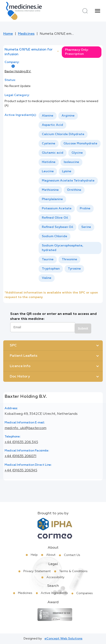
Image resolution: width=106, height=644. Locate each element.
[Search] (85, 11)
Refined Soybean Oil (57, 227)
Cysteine (49, 144)
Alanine (48, 116)
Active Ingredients (54, 593)
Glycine (77, 153)
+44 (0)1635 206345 (21, 470)
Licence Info (20, 366)
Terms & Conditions (73, 571)
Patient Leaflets (24, 356)
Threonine (69, 259)
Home (8, 34)
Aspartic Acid (52, 125)
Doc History (20, 377)
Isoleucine (71, 162)
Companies (85, 593)
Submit (83, 328)
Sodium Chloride (55, 236)
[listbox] (70, 197)
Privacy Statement (37, 571)
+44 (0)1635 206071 (20, 456)
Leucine (48, 171)
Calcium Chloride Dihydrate (63, 134)
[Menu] (98, 11)
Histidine (49, 162)
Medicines (26, 34)
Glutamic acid (53, 153)
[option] (48, 116)
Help (34, 555)
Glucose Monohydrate (80, 144)
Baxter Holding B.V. (18, 72)
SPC (13, 346)
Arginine (68, 116)
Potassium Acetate (57, 208)
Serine (86, 227)
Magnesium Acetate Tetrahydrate (68, 181)
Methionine (50, 190)
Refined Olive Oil (55, 218)
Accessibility (55, 577)
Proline (85, 208)
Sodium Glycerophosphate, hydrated (63, 248)
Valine (47, 278)
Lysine (67, 171)
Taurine (48, 259)
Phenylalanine (52, 199)
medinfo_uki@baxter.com (25, 428)
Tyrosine (74, 269)
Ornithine (74, 190)
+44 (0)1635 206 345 (21, 442)
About (51, 555)
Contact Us (72, 555)
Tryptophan (51, 269)
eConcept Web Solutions (63, 639)
